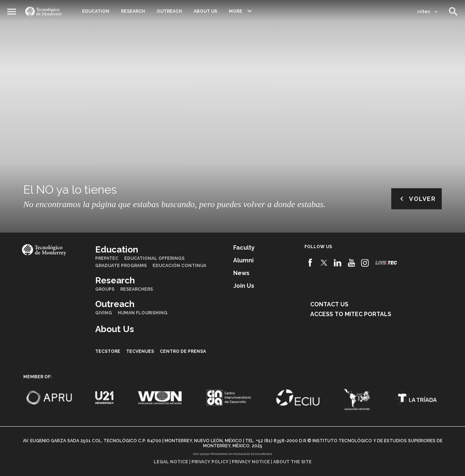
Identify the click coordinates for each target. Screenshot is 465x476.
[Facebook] (310, 263)
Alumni (243, 260)
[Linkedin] (338, 263)
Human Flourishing (143, 313)
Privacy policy (210, 462)
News (241, 273)
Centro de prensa (183, 351)
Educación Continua (179, 266)
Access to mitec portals (351, 314)
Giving (104, 313)
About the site (292, 462)
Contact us (329, 304)
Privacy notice (251, 462)
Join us (244, 286)
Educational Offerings (154, 258)
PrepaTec (107, 258)
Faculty (244, 248)
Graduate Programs (121, 266)
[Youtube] (351, 263)
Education (96, 11)
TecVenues (140, 351)
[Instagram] (365, 263)
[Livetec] (386, 263)
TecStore (108, 351)
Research (133, 11)
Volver (417, 199)
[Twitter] (324, 263)
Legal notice (171, 462)
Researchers (137, 289)
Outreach (169, 11)
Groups (105, 289)
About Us (205, 11)
